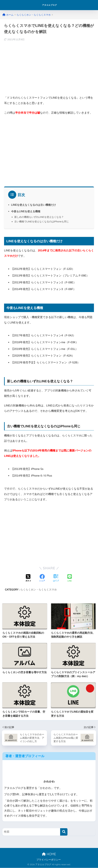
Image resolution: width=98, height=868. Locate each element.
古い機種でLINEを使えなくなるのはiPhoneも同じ (42, 221)
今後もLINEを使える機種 (26, 211)
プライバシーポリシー (49, 860)
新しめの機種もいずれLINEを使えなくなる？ (39, 217)
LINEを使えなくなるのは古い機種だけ (34, 205)
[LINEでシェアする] (70, 578)
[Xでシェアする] (28, 578)
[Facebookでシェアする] (42, 578)
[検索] (64, 832)
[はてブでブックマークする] (56, 578)
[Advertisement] (49, 68)
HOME (49, 854)
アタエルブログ (49, 5)
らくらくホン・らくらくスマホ (39, 590)
